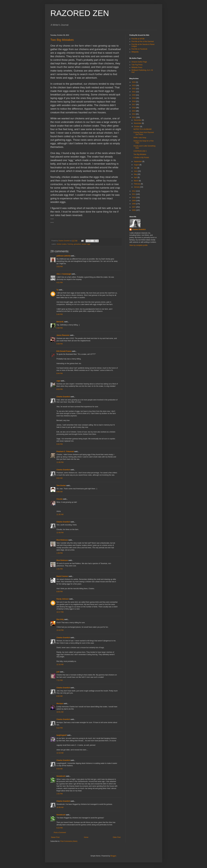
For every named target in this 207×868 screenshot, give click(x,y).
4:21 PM (60, 283)
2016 (134, 108)
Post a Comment (60, 833)
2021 (134, 92)
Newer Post (55, 837)
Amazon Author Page (139, 62)
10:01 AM (60, 712)
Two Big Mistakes (62, 40)
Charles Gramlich (63, 397)
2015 (134, 111)
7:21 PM (60, 680)
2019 (134, 98)
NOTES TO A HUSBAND (142, 129)
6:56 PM (60, 328)
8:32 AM (60, 696)
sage (58, 381)
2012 (134, 191)
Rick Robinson (62, 540)
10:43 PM (60, 630)
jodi (58, 672)
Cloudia (60, 499)
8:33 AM (60, 769)
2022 (134, 89)
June (136, 171)
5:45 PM (60, 314)
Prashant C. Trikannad (65, 452)
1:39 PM (60, 553)
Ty (57, 290)
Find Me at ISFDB (138, 39)
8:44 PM (60, 373)
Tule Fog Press (137, 65)
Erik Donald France (64, 351)
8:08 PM (60, 592)
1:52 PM (60, 794)
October (137, 127)
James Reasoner (63, 335)
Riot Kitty (60, 619)
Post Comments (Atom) (69, 841)
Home (86, 837)
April (136, 177)
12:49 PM (60, 533)
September (138, 161)
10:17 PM (60, 612)
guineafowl (77, 244)
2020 (134, 95)
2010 (134, 198)
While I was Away (140, 138)
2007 (134, 207)
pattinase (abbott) (63, 256)
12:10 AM (60, 664)
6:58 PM (60, 344)
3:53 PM (60, 267)
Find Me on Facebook (139, 49)
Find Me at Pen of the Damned (143, 41)
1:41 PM (60, 569)
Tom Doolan (61, 486)
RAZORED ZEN (80, 13)
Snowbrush (61, 776)
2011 (134, 194)
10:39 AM (60, 807)
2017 (134, 105)
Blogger (113, 856)
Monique (60, 704)
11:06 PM (60, 462)
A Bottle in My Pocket (141, 158)
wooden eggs (86, 244)
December (138, 120)
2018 (134, 101)
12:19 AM (60, 753)
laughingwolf (62, 735)
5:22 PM (60, 728)
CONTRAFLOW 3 (140, 151)
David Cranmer (62, 576)
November (138, 123)
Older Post (117, 837)
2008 (134, 204)
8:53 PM (60, 389)
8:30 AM (60, 492)
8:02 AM (60, 478)
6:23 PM (60, 828)
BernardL (60, 322)
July (136, 168)
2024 (134, 82)
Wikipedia (135, 52)
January (137, 187)
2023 (134, 85)
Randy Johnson (63, 599)
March (136, 181)
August (137, 165)
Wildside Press (137, 67)
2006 (134, 210)
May (136, 174)
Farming (70, 244)
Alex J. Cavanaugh (64, 274)
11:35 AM (60, 514)
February (137, 184)
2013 (134, 117)
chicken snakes (62, 244)
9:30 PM (60, 444)
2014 (134, 114)
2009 (134, 201)
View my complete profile (139, 245)
